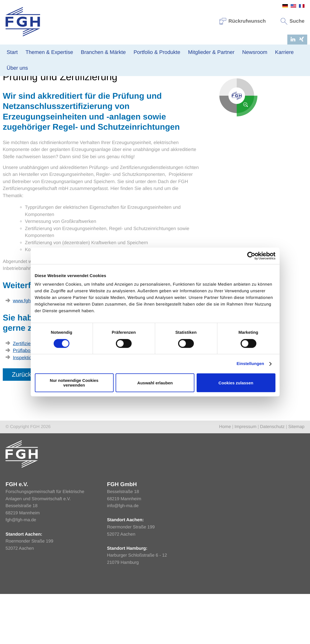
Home (8, 103)
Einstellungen (250, 364)
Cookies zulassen (236, 383)
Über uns (17, 68)
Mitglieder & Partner (211, 52)
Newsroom (255, 52)
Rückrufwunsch (243, 21)
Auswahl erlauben (155, 383)
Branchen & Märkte (103, 52)
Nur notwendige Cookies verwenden (74, 383)
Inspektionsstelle (30, 408)
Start (12, 52)
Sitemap (296, 477)
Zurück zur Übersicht (39, 424)
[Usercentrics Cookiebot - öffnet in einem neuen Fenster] (251, 256)
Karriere (285, 52)
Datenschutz (272, 477)
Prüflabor (22, 401)
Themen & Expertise (49, 52)
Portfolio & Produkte (157, 52)
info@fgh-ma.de (123, 556)
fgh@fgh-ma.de (21, 570)
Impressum (245, 477)
